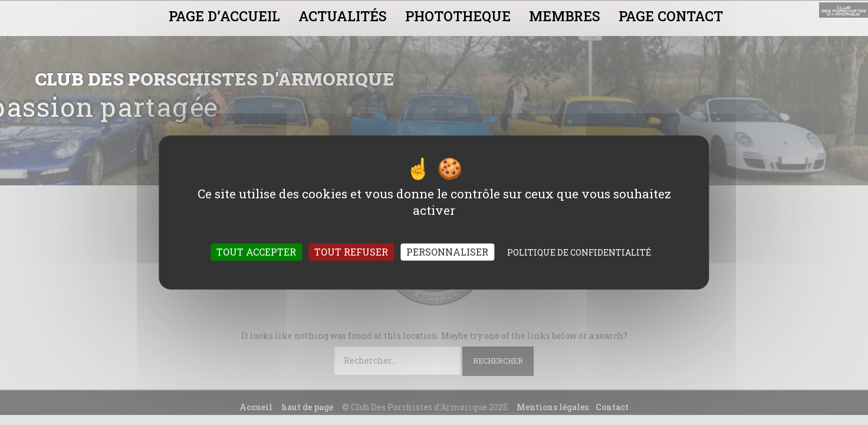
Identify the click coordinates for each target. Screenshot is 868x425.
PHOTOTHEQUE (458, 16)
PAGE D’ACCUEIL (224, 16)
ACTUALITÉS (343, 16)
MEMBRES (565, 16)
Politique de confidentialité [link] (579, 253)
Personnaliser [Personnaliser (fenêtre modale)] (447, 252)
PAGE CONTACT (671, 16)
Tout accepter (256, 252)
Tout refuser (351, 252)
